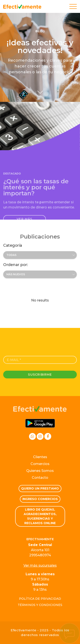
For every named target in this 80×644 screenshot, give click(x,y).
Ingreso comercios (40, 499)
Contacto (40, 478)
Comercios (40, 464)
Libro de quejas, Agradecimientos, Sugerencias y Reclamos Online (40, 516)
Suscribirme (40, 375)
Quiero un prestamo (40, 488)
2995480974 (40, 555)
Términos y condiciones (40, 605)
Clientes (40, 457)
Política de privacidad (40, 599)
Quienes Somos (40, 471)
